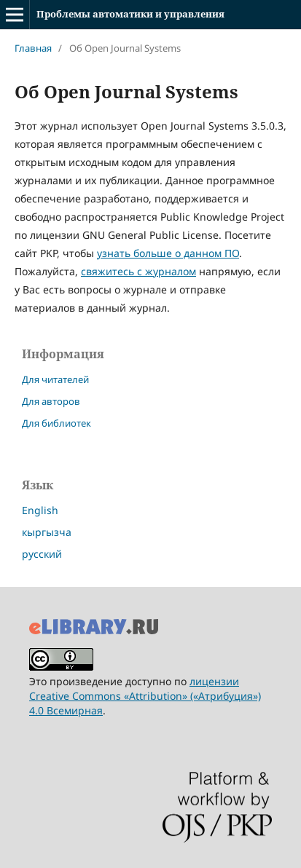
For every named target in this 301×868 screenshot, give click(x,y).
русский (42, 554)
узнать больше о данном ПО (168, 253)
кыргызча (47, 532)
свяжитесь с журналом (138, 271)
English (40, 510)
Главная (33, 48)
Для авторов (51, 401)
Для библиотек (56, 423)
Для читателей (55, 379)
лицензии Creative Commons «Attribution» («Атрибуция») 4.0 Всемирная (145, 696)
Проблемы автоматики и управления (130, 14)
